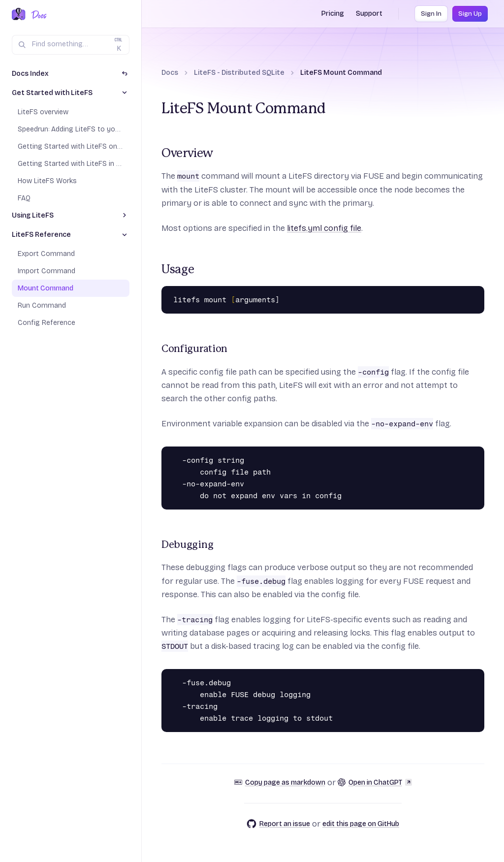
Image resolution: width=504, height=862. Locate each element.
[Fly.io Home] (19, 15)
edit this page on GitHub (361, 824)
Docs (170, 73)
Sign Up (470, 14)
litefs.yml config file (324, 228)
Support (369, 14)
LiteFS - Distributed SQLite (239, 73)
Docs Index (30, 74)
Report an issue (278, 824)
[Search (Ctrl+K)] (71, 45)
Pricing (333, 14)
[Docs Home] (37, 15)
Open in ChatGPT (375, 782)
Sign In (431, 14)
